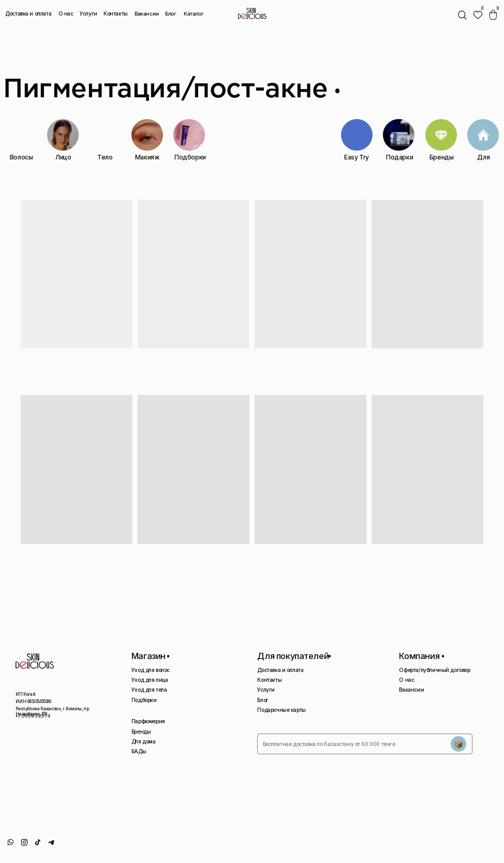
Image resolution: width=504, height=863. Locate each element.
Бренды (141, 732)
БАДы (139, 751)
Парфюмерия (148, 721)
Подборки (144, 700)
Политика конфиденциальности (390, 848)
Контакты (116, 13)
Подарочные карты (281, 710)
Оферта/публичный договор (434, 670)
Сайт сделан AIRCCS (475, 845)
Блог (171, 13)
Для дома (144, 741)
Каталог (194, 14)
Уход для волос (151, 670)
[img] (478, 15)
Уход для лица (150, 680)
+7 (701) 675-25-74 (33, 716)
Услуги (88, 13)
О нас (66, 13)
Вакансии (147, 14)
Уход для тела (149, 690)
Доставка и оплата (28, 13)
